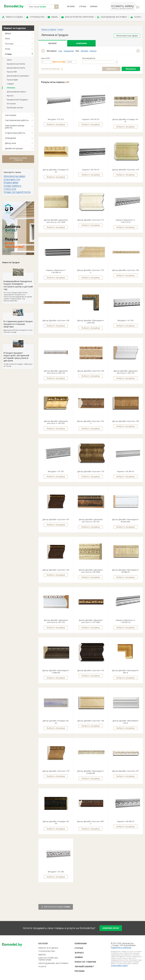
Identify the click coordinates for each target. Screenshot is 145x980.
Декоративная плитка (16, 68)
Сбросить (111, 69)
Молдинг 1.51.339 (56, 872)
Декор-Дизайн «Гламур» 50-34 (56, 823)
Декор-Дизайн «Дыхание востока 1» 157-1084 (91, 621)
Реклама (80, 971)
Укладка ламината (12, 186)
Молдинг (85, 51)
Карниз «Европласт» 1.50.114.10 (126, 221)
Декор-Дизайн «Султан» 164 (91, 371)
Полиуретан (69, 51)
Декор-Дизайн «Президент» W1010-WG (126, 521)
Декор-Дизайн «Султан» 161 (56, 519)
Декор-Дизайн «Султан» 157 (125, 771)
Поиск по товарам (85, 962)
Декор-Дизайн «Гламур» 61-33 (56, 171)
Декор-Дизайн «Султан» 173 (125, 170)
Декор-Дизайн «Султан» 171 (91, 220)
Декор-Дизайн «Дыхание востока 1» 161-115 (126, 372)
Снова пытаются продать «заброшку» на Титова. (18, 355)
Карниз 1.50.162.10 (91, 119)
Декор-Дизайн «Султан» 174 (91, 471)
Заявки (79, 957)
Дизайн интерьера (14, 148)
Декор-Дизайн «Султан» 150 (125, 421)
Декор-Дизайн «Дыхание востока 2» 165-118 (56, 372)
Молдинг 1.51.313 (56, 119)
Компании (81, 43)
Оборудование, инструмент (113, 17)
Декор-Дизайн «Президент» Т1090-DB (56, 672)
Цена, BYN (45, 58)
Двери (8, 33)
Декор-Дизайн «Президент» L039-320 (91, 322)
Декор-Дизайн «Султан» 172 (91, 670)
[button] (43, 51)
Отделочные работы (15, 133)
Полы (8, 49)
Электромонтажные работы (15, 127)
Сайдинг (10, 84)
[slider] (54, 62)
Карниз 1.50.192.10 (91, 170)
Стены (8, 54)
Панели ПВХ (12, 72)
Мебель (54, 17)
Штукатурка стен (12, 179)
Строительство (36, 17)
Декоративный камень (16, 92)
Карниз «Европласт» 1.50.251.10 (126, 621)
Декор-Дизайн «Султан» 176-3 (91, 422)
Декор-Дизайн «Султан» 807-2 (91, 823)
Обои (9, 60)
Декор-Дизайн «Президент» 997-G (126, 672)
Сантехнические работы (17, 120)
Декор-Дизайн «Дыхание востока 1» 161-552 (56, 422)
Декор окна (10, 143)
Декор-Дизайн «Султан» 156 (91, 721)
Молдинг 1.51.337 (56, 471)
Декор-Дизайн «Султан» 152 (56, 570)
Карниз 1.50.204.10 (126, 471)
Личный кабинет (84, 966)
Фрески (10, 96)
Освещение (10, 138)
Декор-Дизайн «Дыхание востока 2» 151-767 (91, 521)
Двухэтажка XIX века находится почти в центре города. (18, 323)
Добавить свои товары (18, 159)
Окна (7, 38)
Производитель (89, 58)
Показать (131, 69)
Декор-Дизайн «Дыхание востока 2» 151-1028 (56, 221)
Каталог (71, 7)
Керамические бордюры (17, 100)
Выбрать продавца (56, 124)
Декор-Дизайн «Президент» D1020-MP (91, 772)
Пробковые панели (15, 108)
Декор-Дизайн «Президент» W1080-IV (126, 571)
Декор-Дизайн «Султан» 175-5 (91, 271)
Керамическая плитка (16, 64)
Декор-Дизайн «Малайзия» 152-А (126, 722)
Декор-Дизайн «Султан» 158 (56, 320)
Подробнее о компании (121, 947)
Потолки (9, 44)
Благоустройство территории (79, 17)
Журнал (94, 7)
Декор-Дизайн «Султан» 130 (125, 270)
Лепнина (11, 88)
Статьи (83, 7)
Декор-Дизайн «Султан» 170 (56, 771)
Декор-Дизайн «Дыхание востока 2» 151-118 (56, 621)
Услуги (137, 17)
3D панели (11, 104)
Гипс (60, 51)
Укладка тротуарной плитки (17, 192)
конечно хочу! (111, 928)
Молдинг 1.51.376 (125, 320)
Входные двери (11, 182)
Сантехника (11, 115)
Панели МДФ (12, 80)
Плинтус (93, 51)
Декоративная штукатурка (18, 76)
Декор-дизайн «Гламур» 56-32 (56, 722)
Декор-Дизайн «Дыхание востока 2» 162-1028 (91, 571)
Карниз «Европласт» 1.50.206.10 (56, 271)
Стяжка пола (10, 189)
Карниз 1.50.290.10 (126, 821)
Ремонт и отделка (14, 17)
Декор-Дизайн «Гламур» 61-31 (126, 121)
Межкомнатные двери (14, 176)
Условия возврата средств (119, 965)
